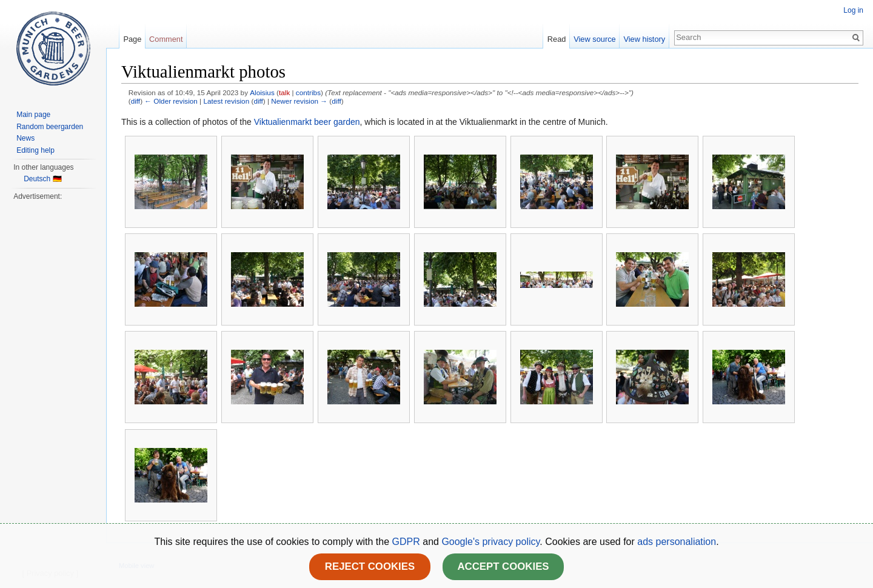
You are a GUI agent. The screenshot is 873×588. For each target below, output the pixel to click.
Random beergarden (50, 127)
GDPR (408, 542)
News (25, 138)
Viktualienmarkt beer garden (307, 122)
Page (132, 39)
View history (644, 39)
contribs (308, 92)
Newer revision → (299, 101)
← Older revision (171, 101)
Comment (166, 39)
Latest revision (226, 101)
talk (284, 92)
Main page (33, 115)
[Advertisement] (53, 384)
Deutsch (37, 179)
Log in (853, 10)
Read (557, 39)
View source (594, 39)
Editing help (35, 150)
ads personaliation (677, 542)
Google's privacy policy (490, 542)
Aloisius (262, 92)
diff (135, 101)
